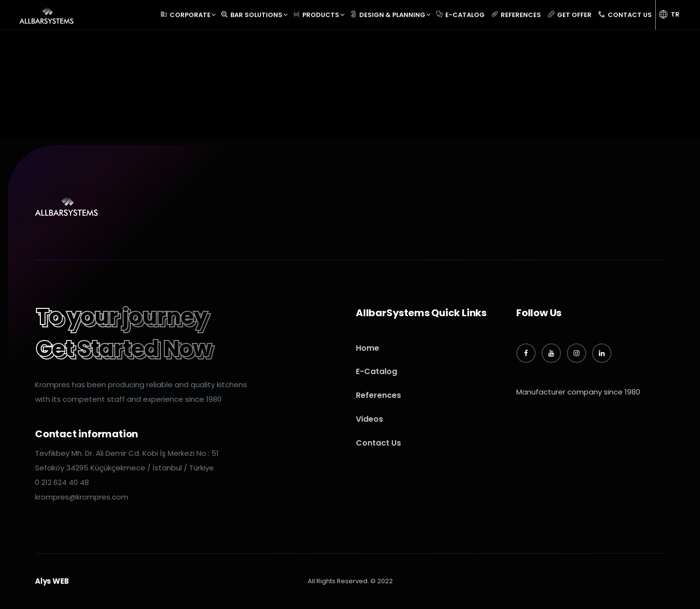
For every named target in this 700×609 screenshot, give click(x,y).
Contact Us (378, 443)
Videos (369, 419)
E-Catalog (376, 371)
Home (367, 348)
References (378, 395)
